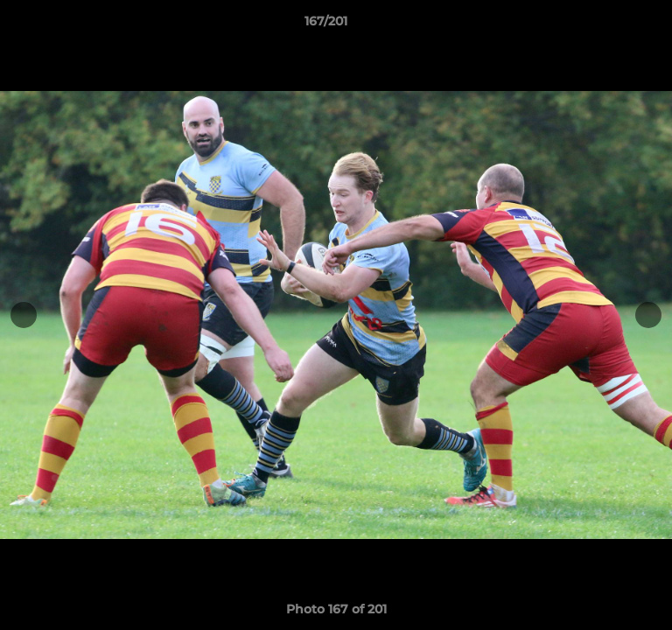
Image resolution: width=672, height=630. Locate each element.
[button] (609, 25)
